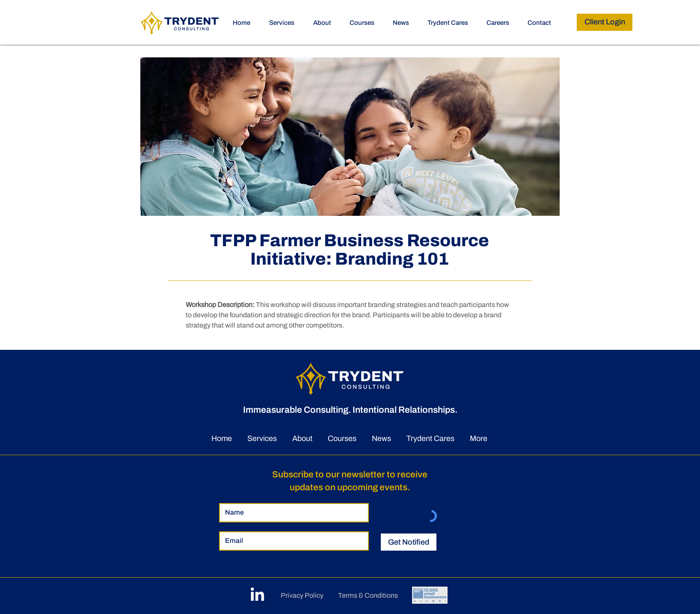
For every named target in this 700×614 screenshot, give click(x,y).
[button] (365, 23)
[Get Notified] (409, 542)
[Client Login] (605, 22)
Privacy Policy (302, 595)
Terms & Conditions (368, 595)
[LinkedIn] (257, 595)
